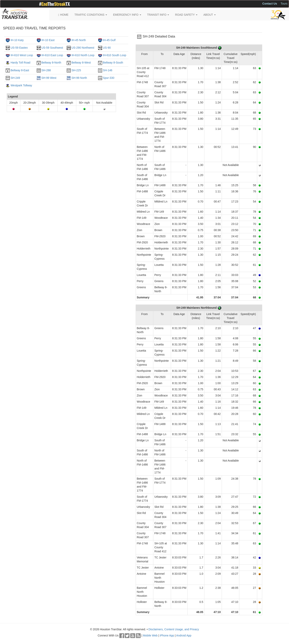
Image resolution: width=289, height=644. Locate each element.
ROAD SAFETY (186, 15)
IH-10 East (48, 40)
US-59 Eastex (19, 48)
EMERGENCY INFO (127, 15)
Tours (284, 4)
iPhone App (167, 635)
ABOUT (210, 15)
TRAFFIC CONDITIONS (91, 15)
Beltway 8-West (81, 63)
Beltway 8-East (20, 70)
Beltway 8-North (51, 63)
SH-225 (76, 70)
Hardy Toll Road (20, 63)
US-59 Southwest (52, 48)
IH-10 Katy (17, 40)
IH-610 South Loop (115, 55)
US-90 (107, 48)
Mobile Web (150, 635)
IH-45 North (79, 40)
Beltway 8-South (113, 63)
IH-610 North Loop (83, 55)
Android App (184, 635)
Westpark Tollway (21, 85)
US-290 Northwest (83, 48)
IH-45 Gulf (109, 40)
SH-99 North (79, 78)
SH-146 (108, 70)
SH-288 (46, 70)
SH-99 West (49, 78)
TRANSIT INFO (158, 15)
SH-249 (15, 78)
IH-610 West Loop (22, 55)
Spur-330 (109, 78)
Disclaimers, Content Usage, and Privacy (174, 629)
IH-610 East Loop (52, 55)
